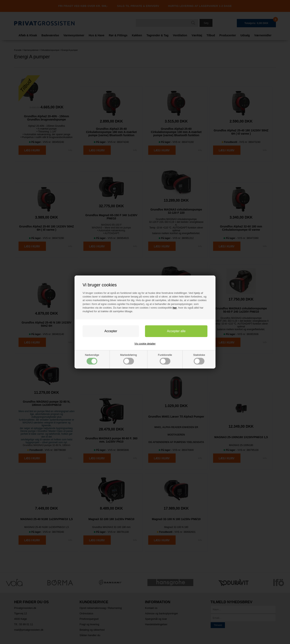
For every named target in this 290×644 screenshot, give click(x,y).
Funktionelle (165, 359)
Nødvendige (92, 359)
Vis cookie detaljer (145, 344)
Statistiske (199, 359)
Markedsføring (129, 359)
